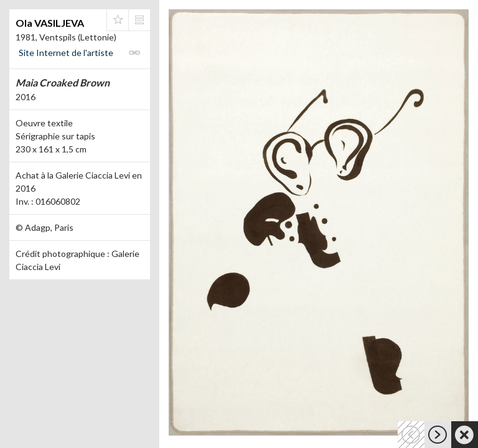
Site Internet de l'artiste (66, 53)
